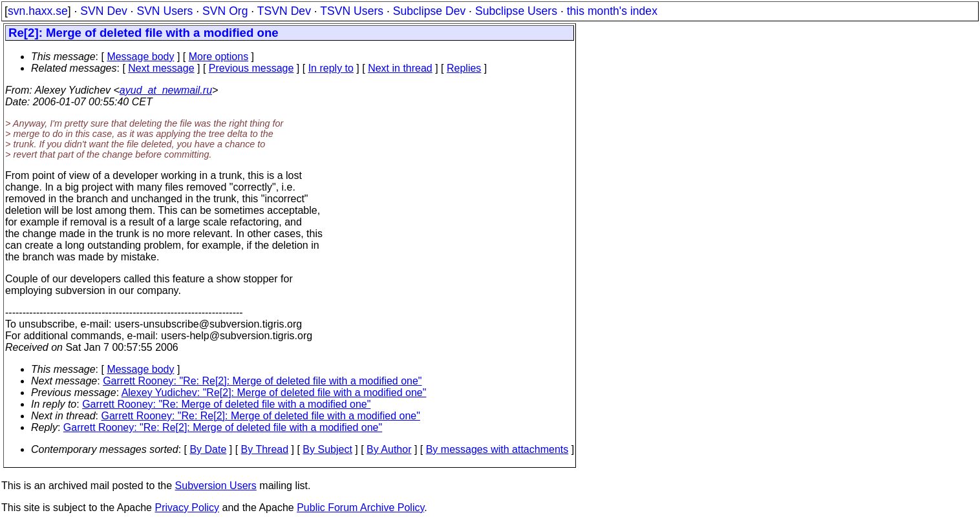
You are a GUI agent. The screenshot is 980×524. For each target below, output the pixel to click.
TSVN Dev (284, 11)
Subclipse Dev (429, 11)
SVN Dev (103, 11)
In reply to (331, 68)
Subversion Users (216, 486)
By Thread (265, 449)
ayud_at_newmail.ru (166, 90)
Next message (161, 68)
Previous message (251, 68)
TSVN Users (352, 11)
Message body (140, 57)
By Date (208, 449)
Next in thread (400, 68)
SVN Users (165, 11)
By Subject (327, 449)
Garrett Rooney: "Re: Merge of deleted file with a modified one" (226, 404)
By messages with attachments (497, 449)
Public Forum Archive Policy (360, 508)
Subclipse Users (516, 11)
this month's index (612, 11)
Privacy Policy (187, 508)
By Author (389, 449)
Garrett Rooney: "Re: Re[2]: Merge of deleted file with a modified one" (262, 381)
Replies (464, 68)
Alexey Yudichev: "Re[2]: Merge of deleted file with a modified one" (274, 393)
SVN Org (225, 11)
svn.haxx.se (38, 11)
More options (219, 57)
